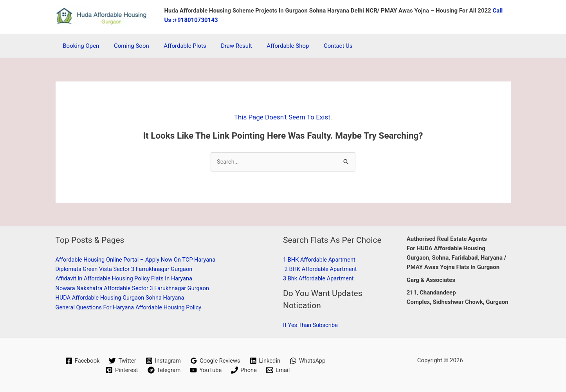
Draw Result (226, 46)
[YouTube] (206, 370)
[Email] (279, 370)
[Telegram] (164, 370)
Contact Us (322, 46)
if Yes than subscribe (311, 325)
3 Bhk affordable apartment (319, 279)
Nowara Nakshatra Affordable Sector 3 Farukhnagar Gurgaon (135, 288)
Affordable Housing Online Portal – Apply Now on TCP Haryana (138, 260)
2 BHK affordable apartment (322, 269)
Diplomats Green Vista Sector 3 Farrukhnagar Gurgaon (126, 269)
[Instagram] (163, 361)
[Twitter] (121, 361)
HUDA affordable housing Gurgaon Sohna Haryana (122, 298)
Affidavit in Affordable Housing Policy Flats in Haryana (126, 279)
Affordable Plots (177, 46)
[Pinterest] (121, 370)
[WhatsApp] (309, 361)
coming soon (127, 46)
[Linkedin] (266, 361)
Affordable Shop (274, 46)
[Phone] (245, 370)
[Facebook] (81, 361)
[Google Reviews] (215, 361)
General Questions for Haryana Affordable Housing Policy (131, 307)
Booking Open (80, 46)
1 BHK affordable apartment (320, 260)
